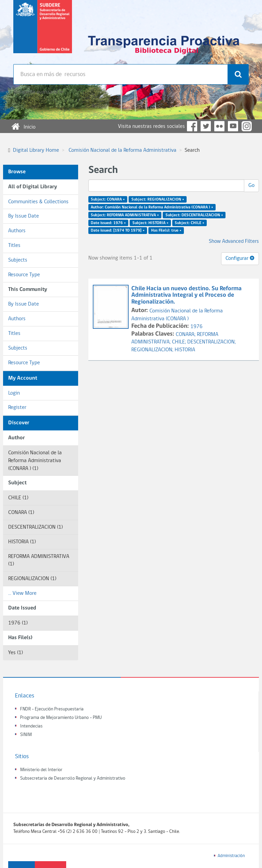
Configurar (240, 258)
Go (251, 186)
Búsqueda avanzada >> (38, 92)
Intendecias (31, 726)
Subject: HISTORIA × (150, 223)
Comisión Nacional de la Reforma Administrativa (122, 150)
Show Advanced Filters (234, 241)
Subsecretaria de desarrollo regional (43, 32)
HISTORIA (185, 350)
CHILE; (180, 342)
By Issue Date (24, 216)
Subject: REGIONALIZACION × (158, 200)
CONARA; (186, 335)
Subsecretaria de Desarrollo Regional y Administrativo (73, 778)
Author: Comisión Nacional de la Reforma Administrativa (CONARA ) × (152, 207)
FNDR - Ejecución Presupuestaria (52, 709)
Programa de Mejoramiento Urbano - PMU (61, 718)
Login (14, 393)
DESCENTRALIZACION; (212, 342)
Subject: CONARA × (108, 200)
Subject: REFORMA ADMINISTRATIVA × (125, 215)
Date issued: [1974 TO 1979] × (118, 231)
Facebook (192, 126)
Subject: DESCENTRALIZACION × (194, 215)
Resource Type (24, 275)
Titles (14, 246)
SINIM (26, 735)
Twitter (206, 126)
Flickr (219, 126)
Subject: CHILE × (190, 223)
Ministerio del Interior (41, 770)
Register (17, 408)
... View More (22, 593)
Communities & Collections (38, 202)
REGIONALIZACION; (153, 350)
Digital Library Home (36, 150)
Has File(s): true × (166, 231)
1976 (196, 327)
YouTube (233, 126)
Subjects (18, 260)
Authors (17, 231)
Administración (231, 856)
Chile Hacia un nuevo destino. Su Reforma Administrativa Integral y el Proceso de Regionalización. (186, 296)
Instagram (247, 126)
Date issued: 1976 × (108, 223)
